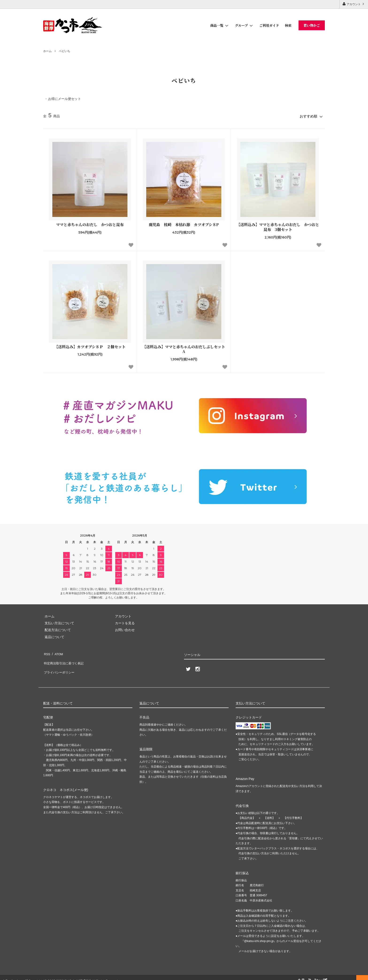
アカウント (354, 4)
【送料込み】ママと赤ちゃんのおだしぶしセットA (184, 348)
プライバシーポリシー (60, 666)
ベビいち (65, 51)
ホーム (47, 51)
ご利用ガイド (269, 25)
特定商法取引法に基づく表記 (65, 659)
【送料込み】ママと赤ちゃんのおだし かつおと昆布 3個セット (278, 226)
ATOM (57, 652)
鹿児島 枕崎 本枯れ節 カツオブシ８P (184, 224)
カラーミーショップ (15, 974)
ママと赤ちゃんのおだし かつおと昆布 (90, 224)
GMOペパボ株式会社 (78, 974)
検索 (288, 25)
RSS (47, 652)
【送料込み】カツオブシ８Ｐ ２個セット (90, 346)
